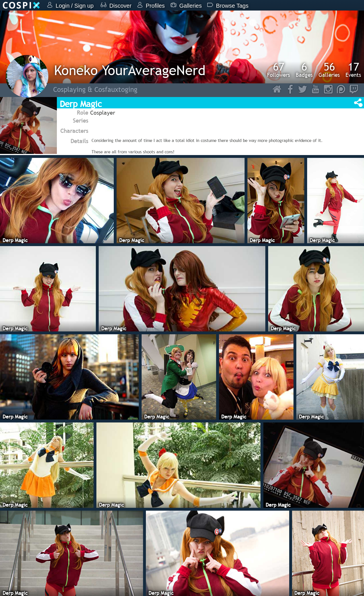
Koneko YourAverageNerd (130, 70)
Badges (304, 70)
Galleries (329, 70)
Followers (279, 70)
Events (353, 70)
